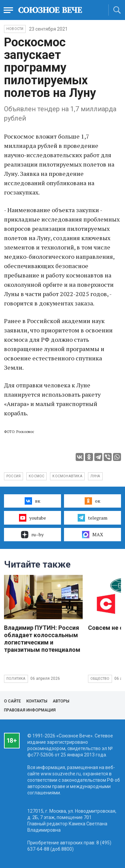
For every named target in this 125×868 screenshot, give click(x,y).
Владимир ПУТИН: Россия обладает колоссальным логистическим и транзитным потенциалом (42, 639)
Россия (13, 476)
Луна (95, 476)
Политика (16, 679)
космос (36, 476)
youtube (32, 518)
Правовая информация (30, 710)
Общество (100, 679)
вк (32, 501)
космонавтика (67, 476)
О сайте (12, 701)
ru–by (32, 535)
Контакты (37, 701)
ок (92, 501)
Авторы (61, 701)
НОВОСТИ (15, 29)
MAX (92, 535)
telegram (92, 518)
